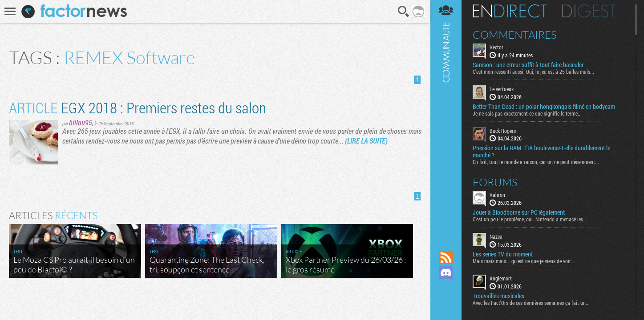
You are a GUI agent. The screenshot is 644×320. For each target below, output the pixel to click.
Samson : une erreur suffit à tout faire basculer (528, 65)
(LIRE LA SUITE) (366, 141)
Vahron (497, 195)
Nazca (496, 236)
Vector (496, 47)
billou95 (81, 122)
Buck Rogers (503, 131)
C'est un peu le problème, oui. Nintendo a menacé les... (530, 219)
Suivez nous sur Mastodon (446, 288)
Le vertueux (502, 89)
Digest (589, 11)
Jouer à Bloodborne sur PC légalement (519, 212)
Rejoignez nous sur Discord (446, 272)
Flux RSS (446, 257)
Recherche (404, 12)
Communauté (446, 117)
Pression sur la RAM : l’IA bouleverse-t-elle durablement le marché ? (541, 152)
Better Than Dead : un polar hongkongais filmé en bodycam (544, 107)
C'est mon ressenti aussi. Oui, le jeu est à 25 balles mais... (533, 72)
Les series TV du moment (503, 254)
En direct (510, 11)
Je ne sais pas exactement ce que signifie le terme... (527, 113)
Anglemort (501, 278)
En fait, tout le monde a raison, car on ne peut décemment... (536, 162)
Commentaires (515, 35)
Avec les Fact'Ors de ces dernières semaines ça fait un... (531, 303)
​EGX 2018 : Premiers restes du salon (138, 107)
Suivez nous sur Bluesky (446, 303)
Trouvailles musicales (498, 296)
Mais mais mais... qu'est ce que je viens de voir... (524, 261)
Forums (495, 182)
